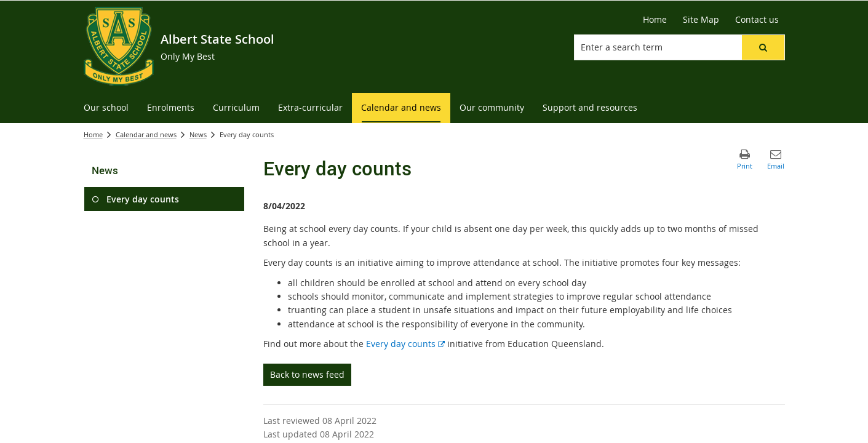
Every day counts (405, 344)
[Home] (655, 20)
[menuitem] (106, 108)
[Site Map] (701, 20)
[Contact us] (757, 20)
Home (93, 134)
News (198, 134)
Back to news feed (307, 374)
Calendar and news (146, 134)
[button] (763, 47)
